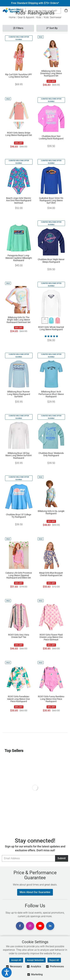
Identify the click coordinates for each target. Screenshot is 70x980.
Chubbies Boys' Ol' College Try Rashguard (19, 516)
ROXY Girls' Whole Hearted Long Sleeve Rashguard (51, 328)
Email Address (2, 855)
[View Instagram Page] (30, 926)
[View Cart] (66, 11)
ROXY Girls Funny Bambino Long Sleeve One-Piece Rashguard (51, 699)
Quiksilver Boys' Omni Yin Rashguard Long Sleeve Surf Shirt (51, 200)
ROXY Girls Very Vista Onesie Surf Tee (19, 636)
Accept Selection (35, 960)
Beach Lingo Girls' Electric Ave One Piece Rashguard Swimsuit (19, 200)
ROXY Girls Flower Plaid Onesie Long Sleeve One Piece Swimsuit (51, 637)
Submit (62, 858)
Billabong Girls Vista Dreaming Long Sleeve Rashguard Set (51, 73)
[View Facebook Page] (20, 926)
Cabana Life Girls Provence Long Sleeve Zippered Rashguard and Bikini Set (19, 575)
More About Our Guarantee (35, 892)
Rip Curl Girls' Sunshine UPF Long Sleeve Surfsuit (19, 76)
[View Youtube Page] (40, 926)
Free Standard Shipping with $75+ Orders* (35, 3)
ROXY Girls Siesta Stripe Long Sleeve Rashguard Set (19, 134)
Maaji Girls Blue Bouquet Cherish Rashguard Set (51, 574)
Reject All (54, 960)
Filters (18, 28)
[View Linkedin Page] (50, 926)
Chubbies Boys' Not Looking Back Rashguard (51, 137)
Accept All (16, 960)
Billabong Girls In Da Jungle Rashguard (51, 512)
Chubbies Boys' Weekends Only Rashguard (51, 454)
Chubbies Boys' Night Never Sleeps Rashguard (51, 261)
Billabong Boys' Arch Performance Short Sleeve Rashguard (51, 394)
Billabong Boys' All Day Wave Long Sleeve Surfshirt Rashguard (19, 455)
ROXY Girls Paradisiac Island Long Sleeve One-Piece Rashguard (19, 699)
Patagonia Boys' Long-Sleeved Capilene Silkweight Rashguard (19, 258)
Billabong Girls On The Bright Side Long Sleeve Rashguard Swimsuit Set (19, 320)
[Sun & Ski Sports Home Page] (12, 10)
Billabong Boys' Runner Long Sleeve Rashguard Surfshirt (19, 394)
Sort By (52, 28)
